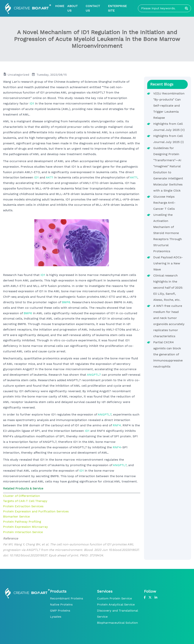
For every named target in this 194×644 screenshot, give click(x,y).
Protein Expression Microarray (25, 527)
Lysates (56, 617)
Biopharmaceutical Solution (117, 623)
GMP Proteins (60, 611)
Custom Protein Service (114, 598)
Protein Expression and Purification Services (36, 511)
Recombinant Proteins (66, 598)
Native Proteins (61, 604)
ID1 (32, 103)
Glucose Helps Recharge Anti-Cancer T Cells (164, 203)
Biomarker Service (16, 516)
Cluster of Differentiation (22, 496)
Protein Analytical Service (116, 604)
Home (60, 6)
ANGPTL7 (94, 375)
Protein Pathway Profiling (22, 522)
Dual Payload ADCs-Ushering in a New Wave (168, 263)
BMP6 (66, 302)
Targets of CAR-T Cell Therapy (25, 501)
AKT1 (50, 177)
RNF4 (117, 425)
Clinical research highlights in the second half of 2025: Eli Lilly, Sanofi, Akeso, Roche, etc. (168, 288)
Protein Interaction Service (23, 532)
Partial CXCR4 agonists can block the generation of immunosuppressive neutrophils (168, 354)
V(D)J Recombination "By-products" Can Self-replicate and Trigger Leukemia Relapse (169, 106)
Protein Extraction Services (23, 506)
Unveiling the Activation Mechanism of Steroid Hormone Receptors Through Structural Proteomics (168, 233)
